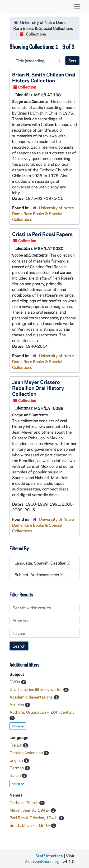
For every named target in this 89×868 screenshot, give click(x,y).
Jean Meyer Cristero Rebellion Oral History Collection (38, 388)
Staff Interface (49, 856)
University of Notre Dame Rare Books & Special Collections (43, 213)
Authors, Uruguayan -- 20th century (42, 712)
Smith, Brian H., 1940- (30, 825)
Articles (17, 704)
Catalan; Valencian (27, 752)
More (18, 726)
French (16, 745)
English (17, 760)
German (17, 768)
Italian (16, 775)
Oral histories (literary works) (36, 689)
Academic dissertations (32, 697)
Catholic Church (24, 802)
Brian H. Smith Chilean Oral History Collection (44, 77)
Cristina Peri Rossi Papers (42, 234)
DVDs (15, 682)
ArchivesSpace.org (42, 861)
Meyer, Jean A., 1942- (30, 810)
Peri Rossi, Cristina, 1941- (34, 818)
